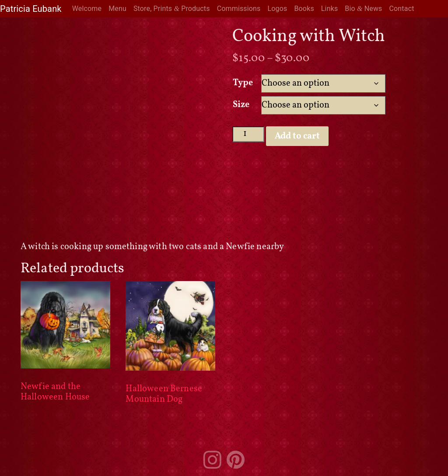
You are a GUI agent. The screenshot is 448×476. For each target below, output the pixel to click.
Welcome (87, 9)
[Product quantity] (248, 134)
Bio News (363, 9)
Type (243, 83)
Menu (117, 9)
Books (304, 9)
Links (330, 9)
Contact (402, 9)
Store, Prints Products (172, 9)
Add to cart (297, 136)
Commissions (239, 9)
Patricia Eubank (31, 9)
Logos (278, 9)
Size (241, 105)
